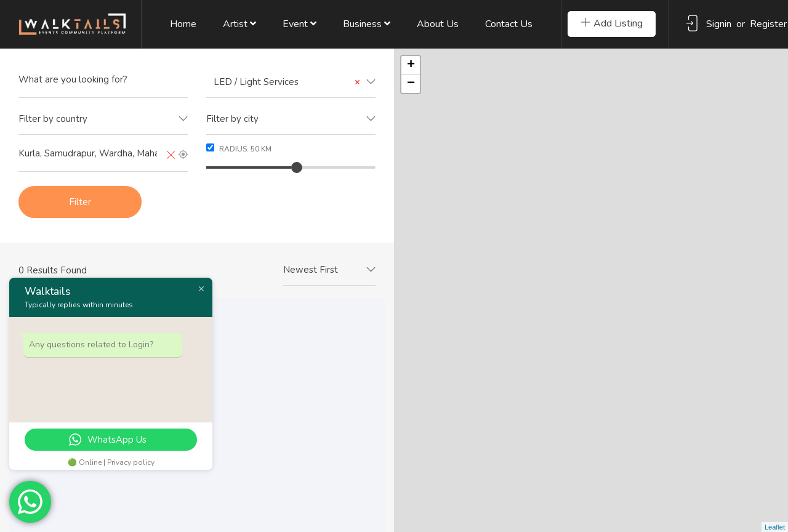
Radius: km (239, 149)
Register (768, 24)
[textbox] (103, 119)
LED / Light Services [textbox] (283, 82)
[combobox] (291, 83)
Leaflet (775, 527)
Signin (719, 24)
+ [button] (411, 65)
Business (367, 24)
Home (183, 24)
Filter (80, 202)
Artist (239, 24)
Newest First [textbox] (311, 270)
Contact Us (509, 24)
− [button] (411, 84)
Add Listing (612, 23)
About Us (438, 24)
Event (300, 24)
